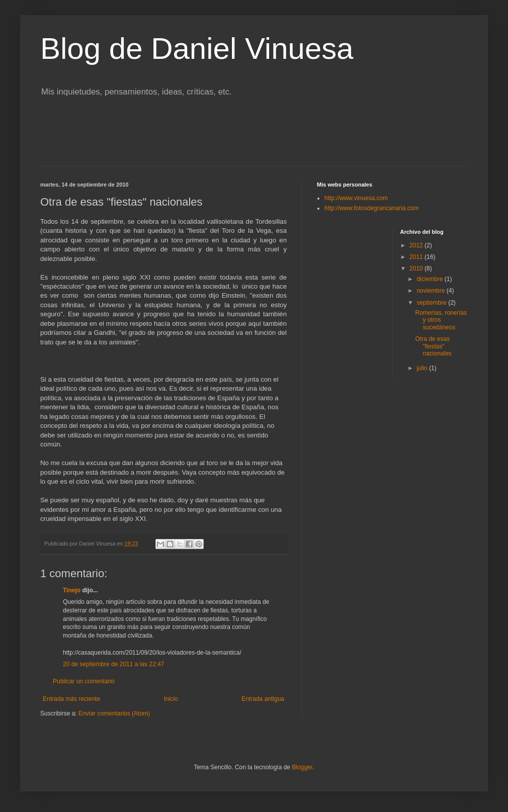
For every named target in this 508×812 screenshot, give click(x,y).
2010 (417, 268)
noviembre (431, 291)
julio (423, 368)
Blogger (302, 767)
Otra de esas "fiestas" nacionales (433, 346)
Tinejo (72, 590)
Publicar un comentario (84, 681)
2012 (417, 245)
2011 (417, 257)
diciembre (430, 279)
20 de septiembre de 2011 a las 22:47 (113, 664)
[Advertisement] (254, 138)
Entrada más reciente (71, 699)
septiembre (432, 303)
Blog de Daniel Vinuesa (197, 49)
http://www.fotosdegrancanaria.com (371, 208)
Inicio (171, 699)
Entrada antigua (263, 699)
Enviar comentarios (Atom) (114, 713)
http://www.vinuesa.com (356, 198)
